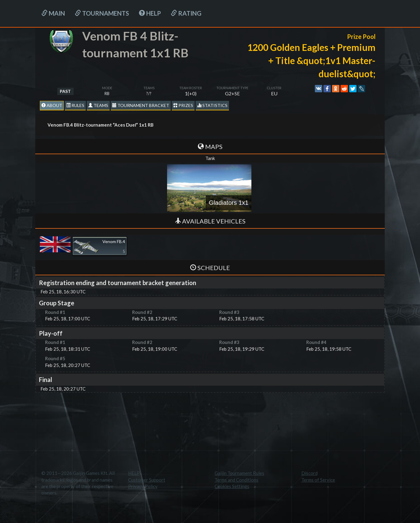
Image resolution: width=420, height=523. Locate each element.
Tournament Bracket (141, 105)
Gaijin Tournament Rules (239, 473)
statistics (212, 105)
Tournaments (102, 13)
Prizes (183, 105)
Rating (186, 13)
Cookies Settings (232, 486)
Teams (98, 105)
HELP (150, 13)
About (52, 105)
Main (53, 13)
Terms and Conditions (237, 480)
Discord (309, 473)
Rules (75, 105)
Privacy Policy (143, 486)
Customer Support (147, 480)
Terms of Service (318, 480)
